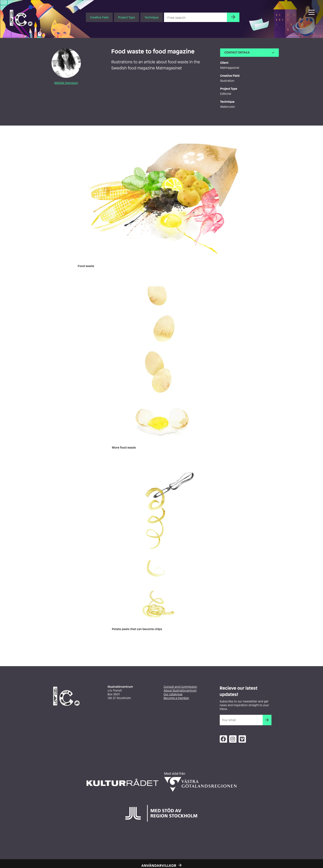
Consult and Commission (180, 687)
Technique (152, 17)
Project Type (127, 17)
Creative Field (99, 17)
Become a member (176, 698)
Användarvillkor (159, 865)
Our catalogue (173, 694)
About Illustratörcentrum (180, 691)
